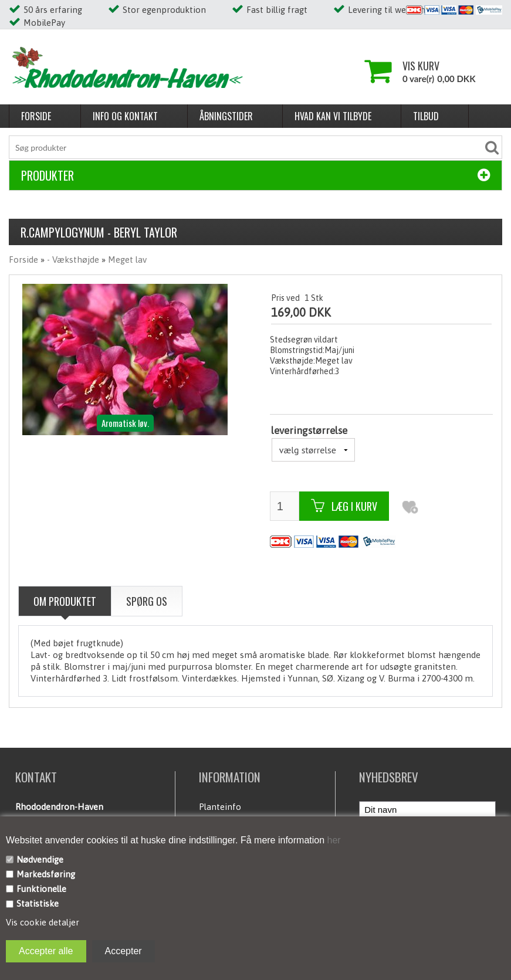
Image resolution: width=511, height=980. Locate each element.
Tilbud (426, 116)
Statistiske (38, 903)
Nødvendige (40, 859)
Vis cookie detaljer (43, 922)
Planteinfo (220, 807)
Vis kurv (421, 66)
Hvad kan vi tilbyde (333, 116)
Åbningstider (226, 116)
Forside (36, 116)
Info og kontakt (125, 116)
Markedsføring (46, 874)
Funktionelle (41, 889)
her (333, 840)
